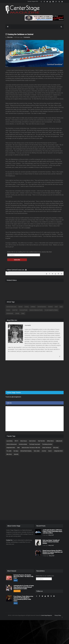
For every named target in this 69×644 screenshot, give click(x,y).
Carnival (20, 307)
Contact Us (9, 540)
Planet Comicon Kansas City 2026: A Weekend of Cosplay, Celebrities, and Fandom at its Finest (53, 552)
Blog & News (17, 591)
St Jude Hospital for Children (51, 310)
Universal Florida (23, 310)
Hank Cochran (32, 441)
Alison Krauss (24, 441)
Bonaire (8, 310)
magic (23, 313)
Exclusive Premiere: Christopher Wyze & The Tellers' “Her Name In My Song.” (23, 577)
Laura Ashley (9, 441)
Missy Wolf (51, 535)
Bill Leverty (56, 448)
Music (16, 580)
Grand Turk (15, 310)
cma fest (44, 451)
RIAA (18, 448)
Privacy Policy (58, 615)
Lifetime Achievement (12, 444)
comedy (17, 313)
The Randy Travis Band (35, 444)
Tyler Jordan (37, 451)
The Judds (9, 451)
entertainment (10, 313)
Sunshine (50, 307)
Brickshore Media (23, 444)
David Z (50, 451)
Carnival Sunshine (42, 307)
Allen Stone (9, 454)
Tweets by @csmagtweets (13, 397)
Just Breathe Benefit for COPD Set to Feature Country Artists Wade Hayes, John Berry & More (52, 531)
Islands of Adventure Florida (36, 310)
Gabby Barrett (59, 441)
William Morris (50, 441)
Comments (27, 37)
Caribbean (33, 307)
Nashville (16, 454)
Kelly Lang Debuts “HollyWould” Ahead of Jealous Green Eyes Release (51, 542)
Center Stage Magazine (46, 615)
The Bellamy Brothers (47, 444)
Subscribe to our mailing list (45, 576)
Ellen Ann (10, 37)
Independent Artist (11, 448)
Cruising (26, 307)
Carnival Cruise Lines (11, 307)
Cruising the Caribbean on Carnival (20, 34)
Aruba (61, 307)
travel (56, 307)
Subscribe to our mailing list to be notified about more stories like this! (30, 252)
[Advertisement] (18, 377)
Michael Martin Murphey (26, 451)
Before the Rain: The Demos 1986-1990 (31, 448)
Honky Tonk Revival (47, 448)
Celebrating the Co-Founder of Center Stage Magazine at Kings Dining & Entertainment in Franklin (24, 587)
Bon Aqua (16, 451)
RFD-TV (16, 441)
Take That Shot (41, 441)
